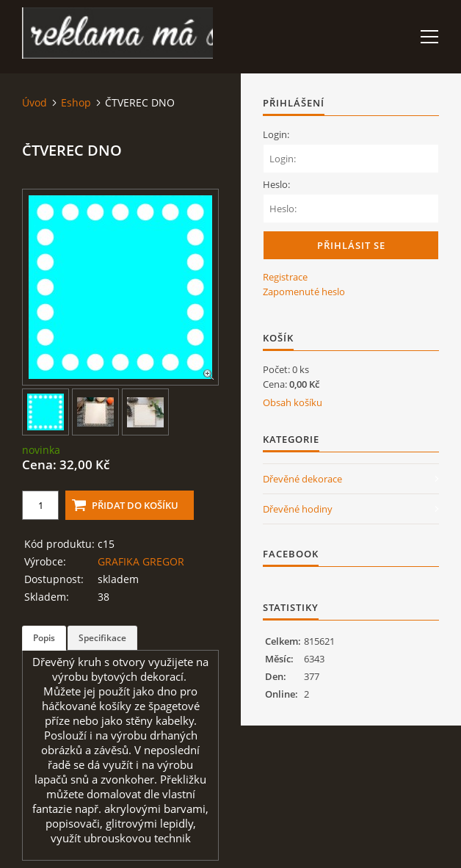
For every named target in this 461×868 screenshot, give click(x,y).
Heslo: (276, 184)
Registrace (285, 277)
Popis (44, 638)
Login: (276, 134)
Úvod (35, 102)
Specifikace (102, 638)
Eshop (76, 102)
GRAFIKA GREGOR (141, 561)
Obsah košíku (293, 402)
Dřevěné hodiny (298, 509)
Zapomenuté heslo (304, 292)
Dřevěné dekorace (302, 479)
